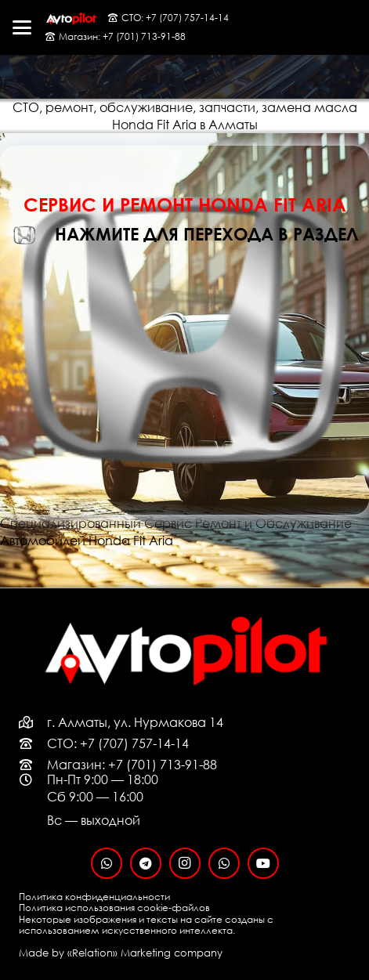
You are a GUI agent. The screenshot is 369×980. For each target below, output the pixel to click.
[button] (22, 27)
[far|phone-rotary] (33, 743)
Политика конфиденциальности (94, 897)
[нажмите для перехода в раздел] (33, 235)
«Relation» (92, 953)
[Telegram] (146, 863)
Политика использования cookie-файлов (114, 908)
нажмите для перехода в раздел (206, 234)
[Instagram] (185, 863)
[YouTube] (263, 863)
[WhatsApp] (107, 863)
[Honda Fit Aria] (184, 154)
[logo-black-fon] (71, 19)
